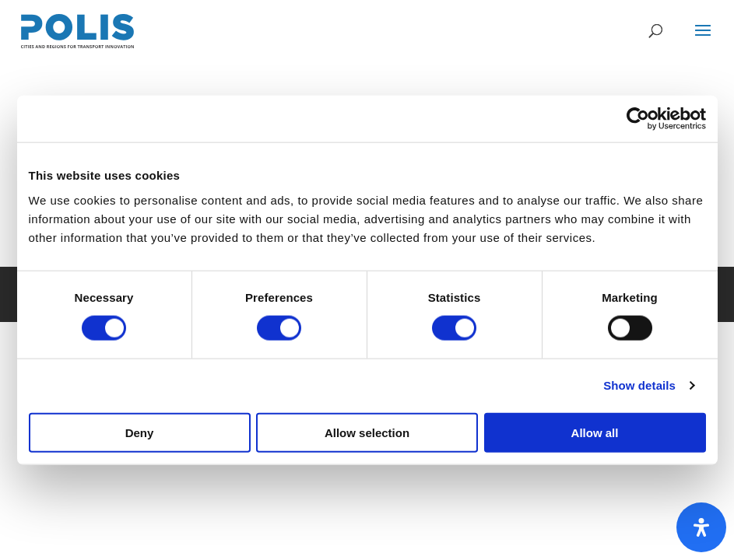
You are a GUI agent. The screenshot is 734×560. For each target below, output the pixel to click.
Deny (140, 432)
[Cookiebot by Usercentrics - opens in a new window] (638, 119)
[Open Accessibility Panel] (701, 527)
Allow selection (367, 432)
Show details (639, 385)
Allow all (595, 432)
